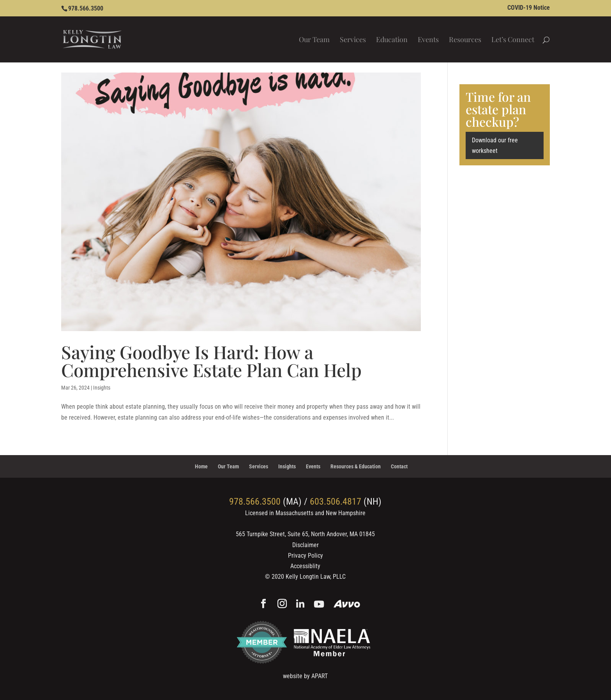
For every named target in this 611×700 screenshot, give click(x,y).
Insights (102, 388)
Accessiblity (305, 566)
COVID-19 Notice (529, 8)
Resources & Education (356, 466)
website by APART (305, 676)
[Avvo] (347, 605)
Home (201, 466)
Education (392, 40)
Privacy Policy (305, 556)
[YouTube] (319, 605)
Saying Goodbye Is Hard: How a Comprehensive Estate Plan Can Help (211, 361)
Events (428, 40)
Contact (399, 466)
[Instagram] (282, 604)
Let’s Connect (513, 40)
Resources (465, 40)
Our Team (314, 40)
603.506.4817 (336, 502)
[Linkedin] (300, 605)
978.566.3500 (86, 8)
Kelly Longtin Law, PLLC (316, 577)
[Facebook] (263, 604)
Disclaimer (305, 545)
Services (353, 40)
